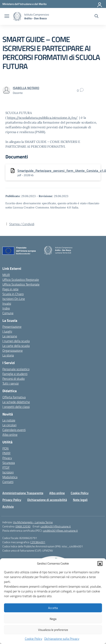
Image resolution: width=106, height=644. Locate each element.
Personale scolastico (16, 369)
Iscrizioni (8, 472)
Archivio (8, 507)
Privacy (7, 458)
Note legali (80, 500)
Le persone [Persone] (10, 336)
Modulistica (10, 477)
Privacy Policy (12, 500)
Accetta (53, 608)
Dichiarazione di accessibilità (47, 500)
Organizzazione (13, 350)
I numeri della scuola (16, 341)
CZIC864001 (38, 542)
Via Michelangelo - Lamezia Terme (33, 522)
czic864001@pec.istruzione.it (60, 531)
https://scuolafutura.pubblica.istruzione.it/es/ (42, 118)
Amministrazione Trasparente (23, 493)
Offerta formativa (14, 397)
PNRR (6, 453)
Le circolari (9, 425)
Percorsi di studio (14, 379)
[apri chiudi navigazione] (7, 17)
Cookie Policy (34, 639)
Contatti (8, 482)
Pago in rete (10, 289)
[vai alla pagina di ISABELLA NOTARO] (26, 88)
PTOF (6, 467)
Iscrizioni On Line (14, 299)
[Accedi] (100, 4)
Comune (8, 313)
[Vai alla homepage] (17, 16)
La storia (8, 355)
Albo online (10, 435)
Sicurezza (9, 463)
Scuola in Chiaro (13, 294)
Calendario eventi (14, 430)
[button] (100, 563)
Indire (6, 308)
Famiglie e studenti (15, 374)
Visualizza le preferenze (53, 630)
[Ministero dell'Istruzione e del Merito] (24, 4)
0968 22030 (23, 526)
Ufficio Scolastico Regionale (21, 280)
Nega (53, 619)
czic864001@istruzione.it (56, 526)
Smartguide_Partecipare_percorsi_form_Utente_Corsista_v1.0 (62, 171)
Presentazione (12, 327)
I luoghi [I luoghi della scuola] (7, 331)
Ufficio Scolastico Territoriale (21, 284)
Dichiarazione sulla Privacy (62, 639)
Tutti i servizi (11, 383)
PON (6, 448)
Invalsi (7, 303)
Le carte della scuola (16, 346)
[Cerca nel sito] (96, 17)
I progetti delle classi (16, 407)
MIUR (6, 275)
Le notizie (9, 420)
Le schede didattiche (16, 402)
